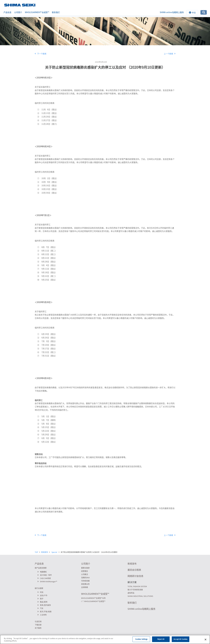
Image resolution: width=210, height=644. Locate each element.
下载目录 (38, 625)
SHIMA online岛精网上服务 (172, 12)
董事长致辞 (85, 568)
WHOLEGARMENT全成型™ (37, 12)
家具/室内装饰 (44, 605)
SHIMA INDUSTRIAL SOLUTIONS (140, 596)
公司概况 (85, 574)
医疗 (40, 599)
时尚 (40, 592)
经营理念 (85, 571)
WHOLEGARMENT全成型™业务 (93, 598)
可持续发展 (85, 581)
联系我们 (56, 12)
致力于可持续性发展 (135, 590)
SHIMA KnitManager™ (47, 581)
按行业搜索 (39, 588)
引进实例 (38, 622)
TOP (36, 552)
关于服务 (38, 628)
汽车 (40, 608)
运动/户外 (42, 595)
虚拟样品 (131, 593)
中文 (192, 13)
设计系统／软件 (45, 575)
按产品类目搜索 (41, 568)
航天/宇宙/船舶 (45, 612)
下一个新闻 (41, 54)
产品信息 (7, 12)
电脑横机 (42, 572)
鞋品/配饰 (42, 602)
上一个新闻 (170, 54)
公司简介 (18, 12)
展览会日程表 (134, 570)
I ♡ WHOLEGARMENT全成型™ (93, 601)
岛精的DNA (85, 578)
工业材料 (42, 615)
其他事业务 (85, 584)
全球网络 (85, 587)
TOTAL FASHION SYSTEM (137, 586)
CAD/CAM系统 (44, 578)
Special (112, 62)
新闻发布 (45, 552)
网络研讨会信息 (135, 576)
